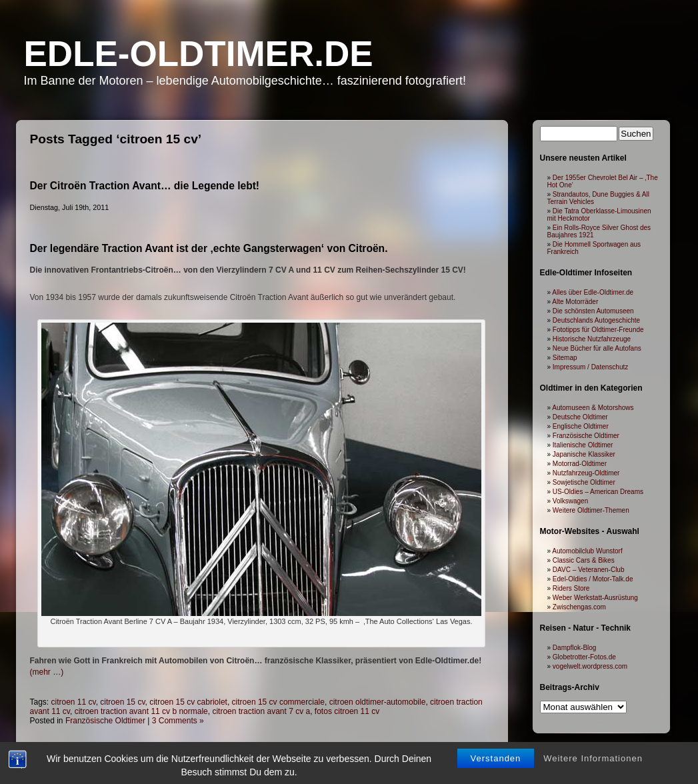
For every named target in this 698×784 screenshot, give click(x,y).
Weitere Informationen (593, 770)
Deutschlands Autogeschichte (596, 320)
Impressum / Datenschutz (590, 367)
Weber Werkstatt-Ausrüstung (595, 598)
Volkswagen (570, 501)
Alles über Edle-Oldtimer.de (593, 292)
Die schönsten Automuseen (593, 311)
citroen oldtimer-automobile (378, 702)
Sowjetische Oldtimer (584, 482)
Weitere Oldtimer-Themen (591, 510)
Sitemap (565, 358)
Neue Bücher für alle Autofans (597, 348)
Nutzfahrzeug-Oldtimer (586, 473)
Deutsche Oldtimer (580, 417)
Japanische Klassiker (584, 454)
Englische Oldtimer (581, 426)
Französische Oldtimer (105, 721)
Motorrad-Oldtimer (580, 464)
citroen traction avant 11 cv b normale (141, 711)
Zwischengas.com (579, 607)
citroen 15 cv (122, 702)
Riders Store (571, 588)
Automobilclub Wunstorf (587, 551)
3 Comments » (178, 721)
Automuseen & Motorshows (593, 408)
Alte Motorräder (575, 302)
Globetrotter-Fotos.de (584, 657)
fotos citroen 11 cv (347, 711)
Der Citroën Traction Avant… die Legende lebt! (145, 186)
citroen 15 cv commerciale (278, 702)
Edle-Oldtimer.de (199, 54)
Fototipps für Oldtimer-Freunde (598, 330)
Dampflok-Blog (575, 648)
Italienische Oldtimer (583, 445)
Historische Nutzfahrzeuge (592, 339)
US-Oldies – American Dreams (598, 492)
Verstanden (496, 770)
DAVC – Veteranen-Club (589, 570)
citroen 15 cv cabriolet (188, 702)
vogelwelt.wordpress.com (590, 666)
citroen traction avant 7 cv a (261, 711)
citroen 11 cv (74, 702)
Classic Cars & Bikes (584, 560)
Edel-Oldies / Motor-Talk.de (593, 579)
